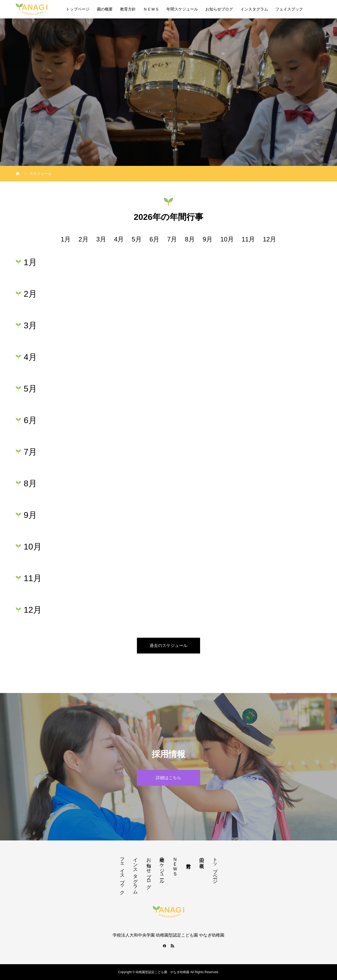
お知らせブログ (219, 9)
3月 (101, 239)
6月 (154, 239)
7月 (172, 239)
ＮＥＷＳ (151, 9)
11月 (248, 239)
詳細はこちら (168, 778)
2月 (83, 239)
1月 (66, 239)
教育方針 (128, 9)
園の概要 (105, 9)
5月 (137, 239)
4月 (119, 239)
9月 (208, 239)
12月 (269, 239)
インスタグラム (254, 9)
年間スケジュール (182, 9)
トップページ (78, 9)
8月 (190, 239)
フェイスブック (289, 9)
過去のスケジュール (168, 645)
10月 (227, 239)
